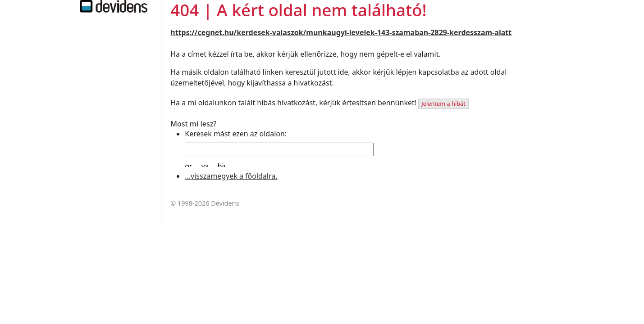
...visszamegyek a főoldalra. (231, 176)
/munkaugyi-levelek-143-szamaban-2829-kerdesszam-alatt (407, 32)
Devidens (225, 203)
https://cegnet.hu (202, 32)
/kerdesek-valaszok (269, 32)
